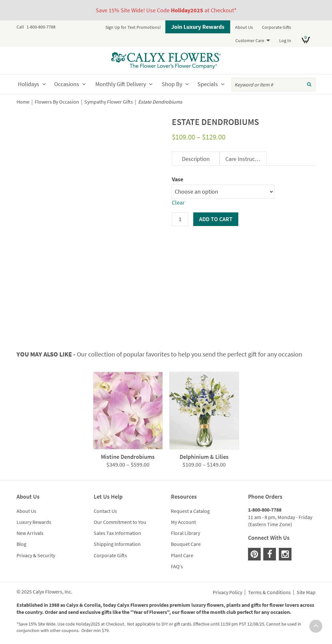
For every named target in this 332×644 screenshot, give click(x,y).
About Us (244, 27)
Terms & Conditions (269, 593)
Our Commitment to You (120, 522)
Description (196, 159)
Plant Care (182, 555)
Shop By (172, 84)
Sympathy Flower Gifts (109, 102)
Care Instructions (246, 159)
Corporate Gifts (277, 27)
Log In (285, 40)
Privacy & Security (36, 555)
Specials (208, 84)
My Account (183, 522)
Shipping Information (117, 544)
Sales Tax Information (117, 533)
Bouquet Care (186, 544)
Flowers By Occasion (57, 102)
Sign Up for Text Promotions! (133, 27)
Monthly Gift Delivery (121, 84)
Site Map (306, 593)
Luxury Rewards (34, 522)
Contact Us (105, 511)
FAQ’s (177, 566)
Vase (178, 179)
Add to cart (216, 219)
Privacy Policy (227, 593)
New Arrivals (30, 533)
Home (23, 102)
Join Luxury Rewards (198, 27)
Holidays (29, 84)
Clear (178, 203)
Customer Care (250, 40)
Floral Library (185, 533)
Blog (21, 544)
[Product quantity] (180, 219)
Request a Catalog (190, 511)
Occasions (67, 84)
